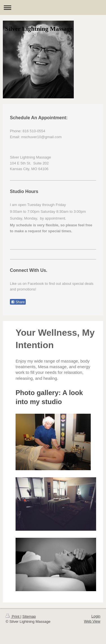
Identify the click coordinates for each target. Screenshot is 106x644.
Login (96, 616)
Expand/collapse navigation (53, 7)
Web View (92, 621)
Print (13, 616)
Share (18, 302)
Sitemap (29, 616)
